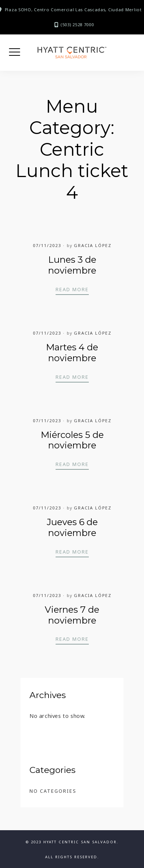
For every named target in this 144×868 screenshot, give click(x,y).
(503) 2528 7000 (77, 25)
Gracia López (93, 245)
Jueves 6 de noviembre (72, 527)
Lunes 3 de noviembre (72, 265)
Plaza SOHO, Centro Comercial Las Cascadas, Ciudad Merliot (73, 10)
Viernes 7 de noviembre (72, 615)
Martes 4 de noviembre (72, 353)
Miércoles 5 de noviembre (72, 440)
